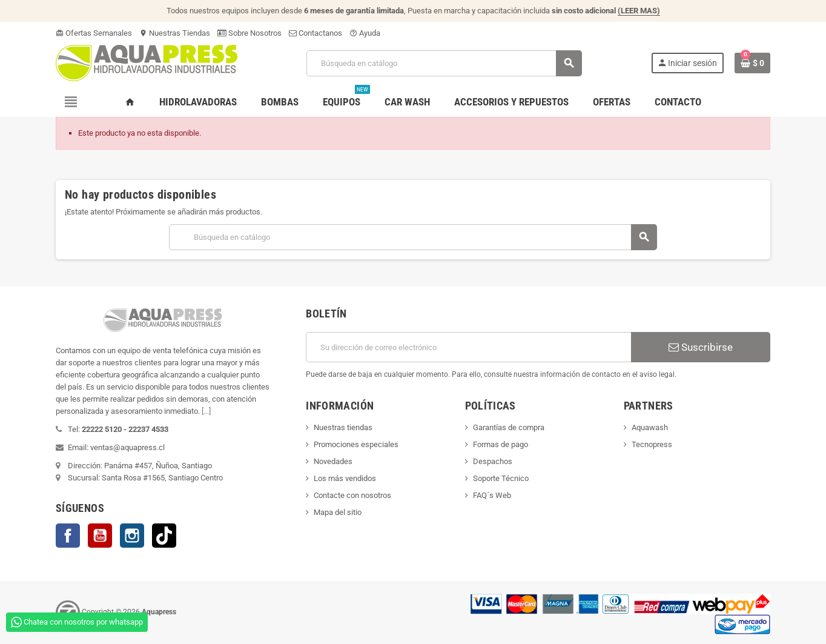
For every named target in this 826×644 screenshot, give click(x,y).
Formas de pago (501, 444)
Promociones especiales (356, 444)
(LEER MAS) (639, 11)
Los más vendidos (345, 478)
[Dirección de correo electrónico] (468, 347)
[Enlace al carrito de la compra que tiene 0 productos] (752, 63)
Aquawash (650, 427)
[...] (206, 411)
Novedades (333, 461)
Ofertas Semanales (94, 33)
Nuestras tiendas (343, 427)
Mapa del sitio (338, 512)
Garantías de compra (509, 427)
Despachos (493, 461)
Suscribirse (701, 347)
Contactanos (316, 33)
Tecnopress (652, 444)
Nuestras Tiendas (175, 33)
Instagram (132, 536)
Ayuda (365, 33)
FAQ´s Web (492, 495)
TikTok (164, 536)
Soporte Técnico (501, 478)
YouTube (100, 536)
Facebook (68, 536)
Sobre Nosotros (249, 33)
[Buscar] (444, 63)
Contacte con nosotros (352, 495)
